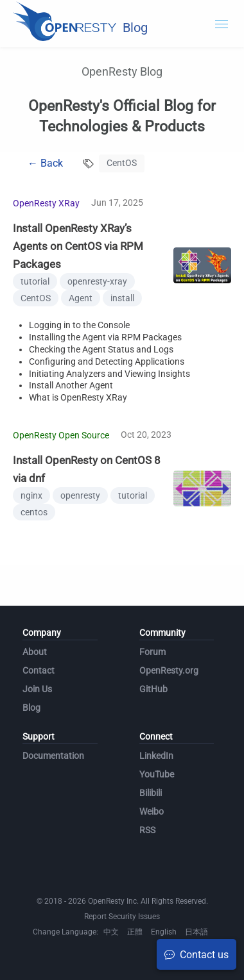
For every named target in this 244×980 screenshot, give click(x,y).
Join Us (37, 689)
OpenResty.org (169, 670)
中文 (111, 932)
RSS (147, 830)
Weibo (152, 811)
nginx (31, 495)
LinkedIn (156, 756)
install (122, 298)
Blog (31, 708)
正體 (135, 932)
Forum (152, 652)
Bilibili (151, 793)
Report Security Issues (122, 917)
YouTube (157, 774)
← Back (45, 163)
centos (34, 512)
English (164, 932)
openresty (80, 495)
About (35, 652)
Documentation (53, 756)
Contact (39, 670)
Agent (81, 298)
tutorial (35, 281)
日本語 (196, 932)
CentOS (36, 298)
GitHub (153, 689)
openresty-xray (97, 281)
